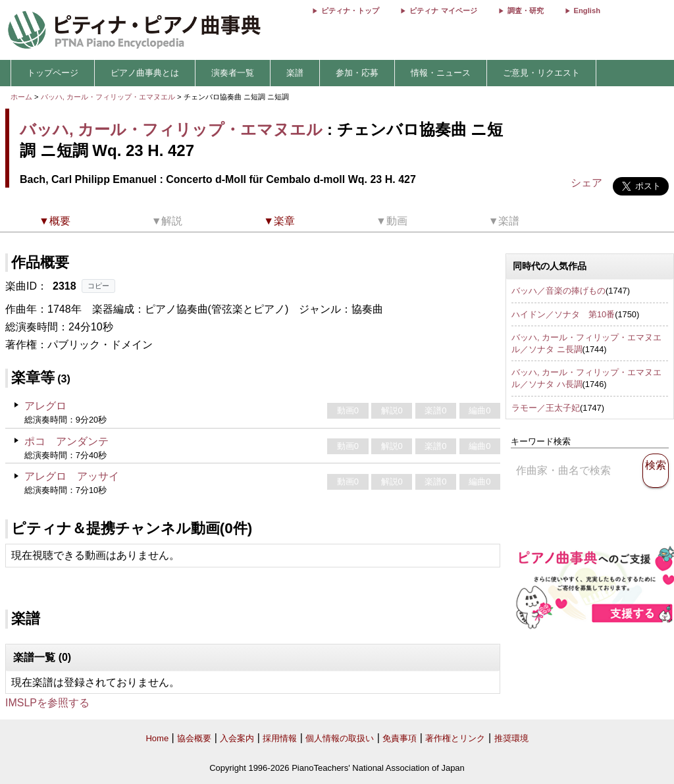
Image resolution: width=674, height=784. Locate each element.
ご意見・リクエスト (541, 73)
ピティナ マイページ (443, 11)
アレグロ (45, 406)
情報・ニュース (441, 73)
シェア (586, 183)
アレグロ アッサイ (72, 476)
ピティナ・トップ (350, 11)
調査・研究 (526, 11)
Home (157, 738)
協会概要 (194, 738)
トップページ (53, 73)
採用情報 (280, 738)
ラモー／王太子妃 (546, 408)
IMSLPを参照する (47, 703)
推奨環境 (511, 738)
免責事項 (400, 738)
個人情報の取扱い (340, 738)
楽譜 (295, 73)
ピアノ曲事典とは (145, 73)
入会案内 (237, 738)
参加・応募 (357, 73)
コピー (98, 286)
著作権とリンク (455, 738)
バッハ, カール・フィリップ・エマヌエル (108, 97)
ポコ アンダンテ (66, 441)
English (587, 11)
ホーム (21, 97)
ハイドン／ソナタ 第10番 (563, 314)
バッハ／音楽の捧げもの (558, 291)
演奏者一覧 (233, 73)
